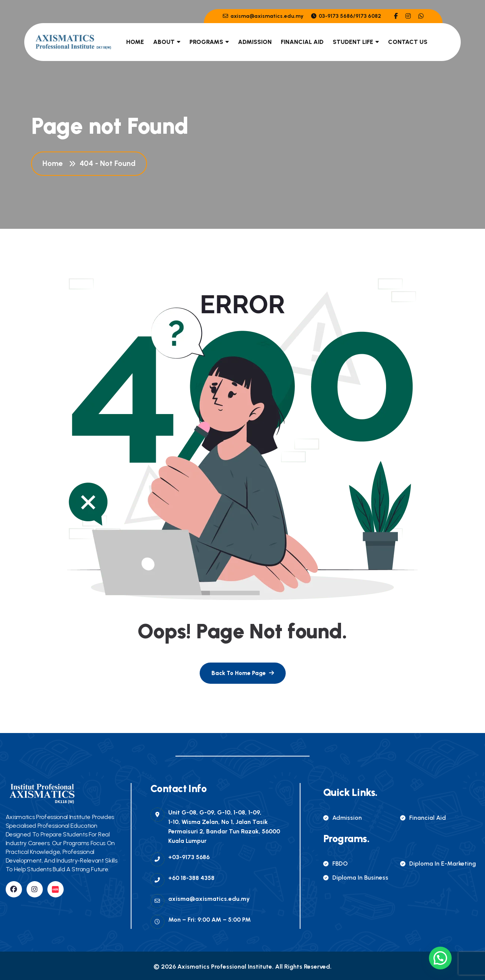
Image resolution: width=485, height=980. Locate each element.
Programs (206, 42)
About (164, 42)
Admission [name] (343, 818)
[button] (440, 958)
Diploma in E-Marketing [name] (438, 864)
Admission (255, 42)
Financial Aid (302, 42)
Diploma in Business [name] (356, 878)
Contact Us (408, 42)
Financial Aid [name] (423, 818)
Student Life (353, 42)
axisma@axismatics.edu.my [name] (263, 16)
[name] (396, 16)
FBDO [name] (336, 864)
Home (135, 42)
